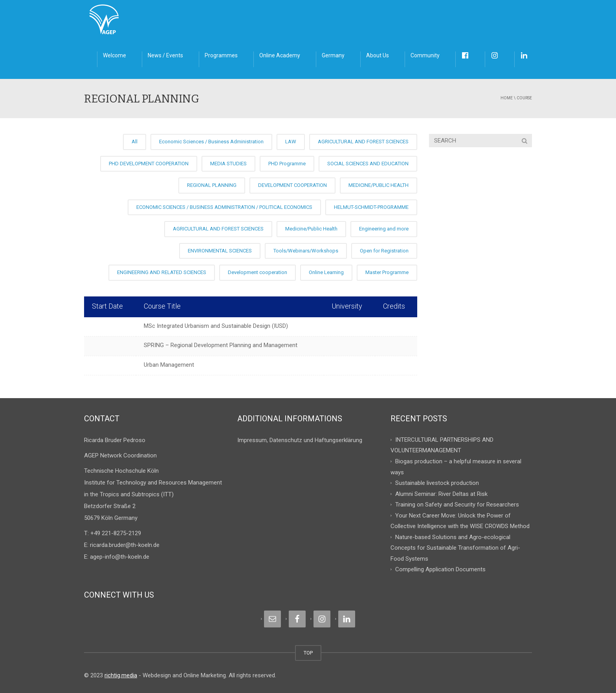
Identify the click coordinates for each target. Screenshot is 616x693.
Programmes (221, 55)
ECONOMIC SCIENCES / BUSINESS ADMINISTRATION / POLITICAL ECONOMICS (224, 207)
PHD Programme (287, 164)
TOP (308, 653)
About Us (378, 55)
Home (507, 98)
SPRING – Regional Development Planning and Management (221, 345)
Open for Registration (384, 251)
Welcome (115, 55)
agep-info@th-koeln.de (120, 557)
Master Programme (387, 272)
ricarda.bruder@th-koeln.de (125, 545)
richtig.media (121, 675)
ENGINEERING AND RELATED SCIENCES (162, 272)
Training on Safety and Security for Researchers (457, 505)
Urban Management (169, 365)
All (135, 142)
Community (425, 55)
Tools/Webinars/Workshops (306, 251)
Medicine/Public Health (311, 229)
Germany (333, 55)
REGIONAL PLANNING (212, 185)
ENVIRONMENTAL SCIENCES (220, 251)
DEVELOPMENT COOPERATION (292, 185)
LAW (291, 142)
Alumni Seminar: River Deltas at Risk (441, 494)
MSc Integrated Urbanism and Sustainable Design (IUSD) (216, 326)
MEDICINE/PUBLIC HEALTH (379, 185)
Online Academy (280, 55)
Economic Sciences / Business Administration (211, 142)
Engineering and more (384, 229)
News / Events (165, 55)
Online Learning (326, 272)
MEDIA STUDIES (228, 164)
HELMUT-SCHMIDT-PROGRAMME (371, 207)
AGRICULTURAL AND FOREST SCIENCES (363, 142)
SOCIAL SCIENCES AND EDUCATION (368, 164)
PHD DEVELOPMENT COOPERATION (149, 164)
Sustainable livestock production (437, 483)
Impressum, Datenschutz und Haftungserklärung (300, 440)
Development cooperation (258, 272)
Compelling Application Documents (440, 569)
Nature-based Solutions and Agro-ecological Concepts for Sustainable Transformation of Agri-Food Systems (455, 548)
